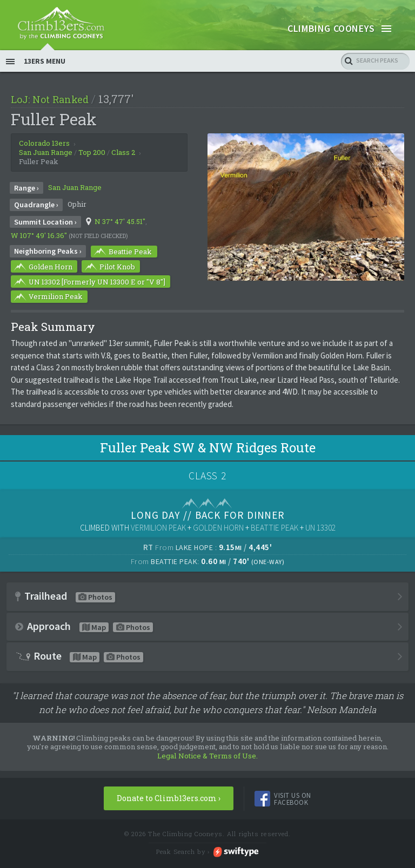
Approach (84, 633)
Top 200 (92, 160)
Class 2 (123, 160)
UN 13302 (320, 535)
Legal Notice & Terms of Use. (207, 763)
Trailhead (65, 603)
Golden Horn (42, 274)
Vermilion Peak (48, 304)
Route (79, 664)
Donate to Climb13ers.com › (169, 806)
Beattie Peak (122, 259)
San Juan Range (75, 195)
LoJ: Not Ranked (50, 107)
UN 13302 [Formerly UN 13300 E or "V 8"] (89, 289)
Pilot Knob (109, 274)
